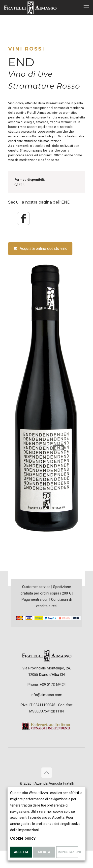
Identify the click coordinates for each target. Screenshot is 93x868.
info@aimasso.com (46, 695)
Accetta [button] (21, 852)
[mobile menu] (86, 7)
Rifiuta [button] (44, 852)
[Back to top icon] (47, 773)
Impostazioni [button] (68, 852)
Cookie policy (23, 838)
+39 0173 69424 (53, 685)
